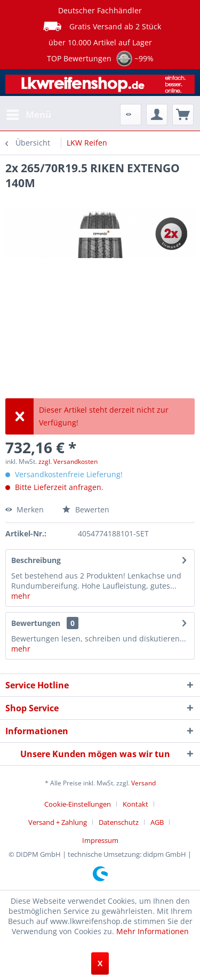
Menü (29, 113)
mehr (21, 596)
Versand (143, 783)
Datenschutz (119, 822)
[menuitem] (28, 115)
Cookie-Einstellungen (78, 804)
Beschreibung (36, 560)
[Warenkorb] (183, 115)
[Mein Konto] (157, 115)
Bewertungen (36, 623)
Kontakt (135, 804)
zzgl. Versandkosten (68, 461)
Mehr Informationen (153, 931)
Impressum (100, 840)
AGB (157, 822)
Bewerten (86, 509)
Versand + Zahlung (58, 822)
